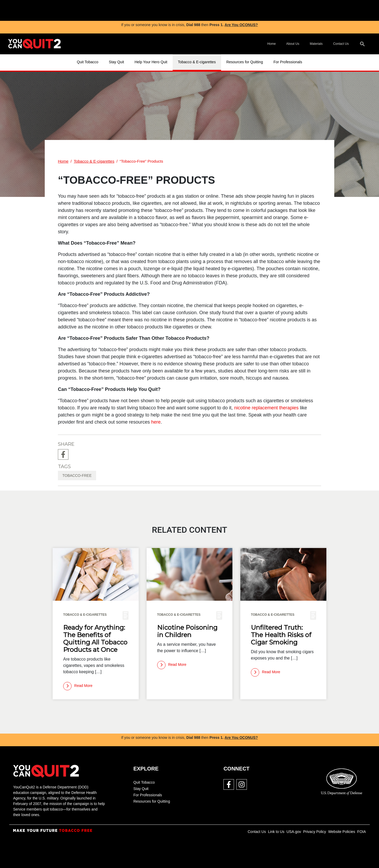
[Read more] (78, 686)
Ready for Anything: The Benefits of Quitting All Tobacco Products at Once (95, 639)
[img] (147, 10)
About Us (293, 44)
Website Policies (342, 832)
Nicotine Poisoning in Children (187, 631)
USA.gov (294, 832)
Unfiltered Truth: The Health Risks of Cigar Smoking (281, 635)
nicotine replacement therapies (266, 408)
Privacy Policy (315, 832)
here (156, 422)
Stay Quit (117, 62)
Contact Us (341, 44)
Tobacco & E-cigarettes (197, 62)
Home (272, 44)
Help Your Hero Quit (151, 62)
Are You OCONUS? (241, 25)
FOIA (361, 832)
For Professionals (288, 62)
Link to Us (276, 832)
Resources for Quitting (245, 62)
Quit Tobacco (88, 62)
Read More (78, 686)
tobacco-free (77, 476)
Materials (316, 44)
